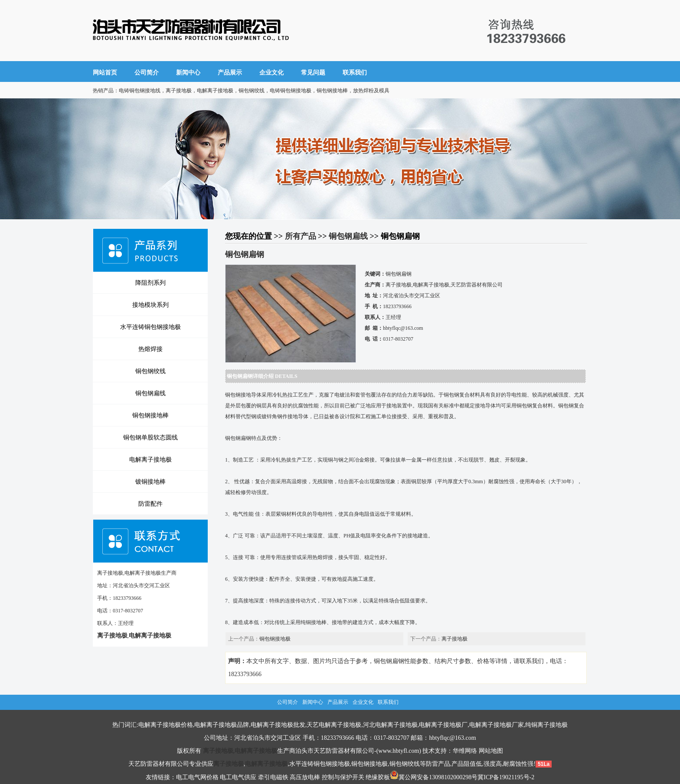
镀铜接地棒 (150, 481)
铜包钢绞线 (150, 371)
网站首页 (105, 73)
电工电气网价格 (197, 777)
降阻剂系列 (150, 283)
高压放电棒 (305, 777)
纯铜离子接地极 (546, 725)
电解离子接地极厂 (443, 725)
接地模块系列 (150, 305)
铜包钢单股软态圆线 (150, 437)
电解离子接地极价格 (166, 725)
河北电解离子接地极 (390, 725)
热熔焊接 (150, 349)
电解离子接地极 (150, 459)
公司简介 (147, 73)
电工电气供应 (238, 777)
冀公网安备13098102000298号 (434, 777)
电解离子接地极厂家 (497, 725)
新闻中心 (188, 73)
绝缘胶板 (378, 777)
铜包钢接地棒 (150, 415)
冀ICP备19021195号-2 (506, 777)
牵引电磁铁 (273, 777)
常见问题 (313, 73)
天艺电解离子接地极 (334, 725)
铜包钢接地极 (275, 639)
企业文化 (271, 73)
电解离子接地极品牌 (222, 725)
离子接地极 (454, 639)
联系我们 (355, 73)
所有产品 (301, 236)
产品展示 (230, 73)
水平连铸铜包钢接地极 (150, 327)
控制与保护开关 (343, 777)
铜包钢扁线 (150, 393)
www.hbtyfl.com (399, 751)
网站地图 (491, 751)
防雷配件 (150, 504)
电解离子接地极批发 (278, 725)
